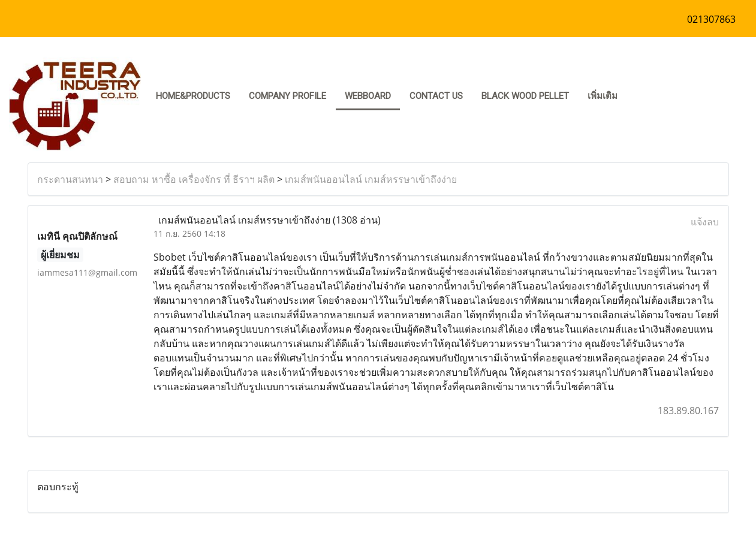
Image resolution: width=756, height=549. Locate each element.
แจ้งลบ (705, 222)
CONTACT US (436, 96)
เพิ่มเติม (603, 96)
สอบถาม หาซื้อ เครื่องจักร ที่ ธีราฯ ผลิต (194, 179)
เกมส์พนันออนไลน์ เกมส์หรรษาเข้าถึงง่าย (371, 179)
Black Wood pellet (525, 96)
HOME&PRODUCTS (193, 96)
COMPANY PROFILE (287, 96)
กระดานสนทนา (70, 179)
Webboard (368, 96)
